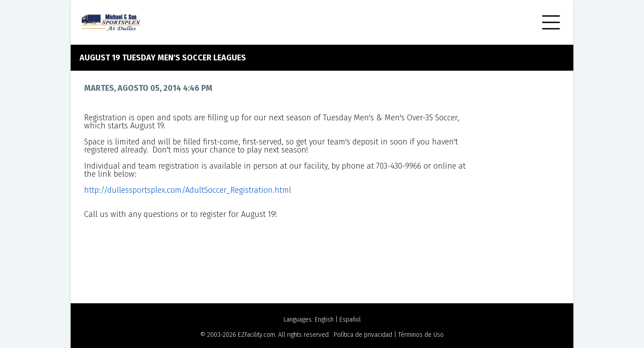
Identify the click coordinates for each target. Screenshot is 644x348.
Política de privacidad (363, 335)
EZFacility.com (256, 335)
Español (350, 320)
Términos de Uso (421, 335)
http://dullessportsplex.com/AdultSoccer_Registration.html (188, 190)
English (324, 320)
